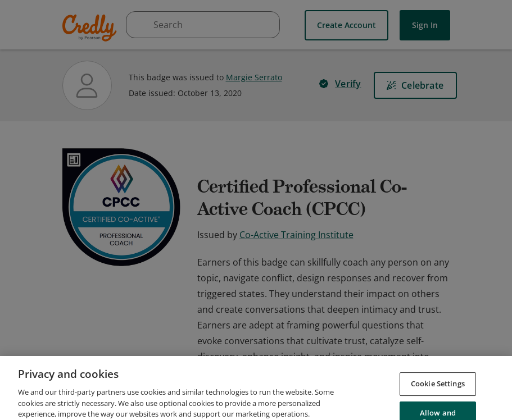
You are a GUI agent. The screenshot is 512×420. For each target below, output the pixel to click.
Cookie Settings (438, 403)
